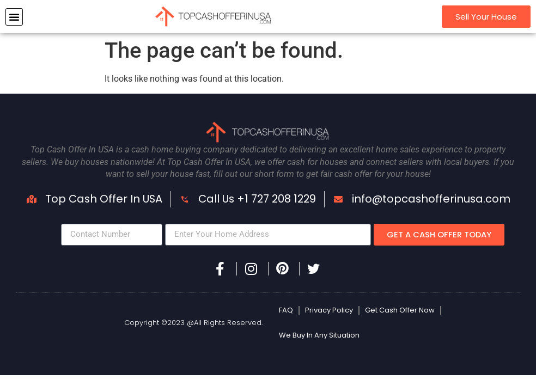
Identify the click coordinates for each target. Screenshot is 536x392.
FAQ (286, 310)
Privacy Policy (329, 310)
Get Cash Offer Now (400, 310)
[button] (14, 17)
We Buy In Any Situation (319, 335)
